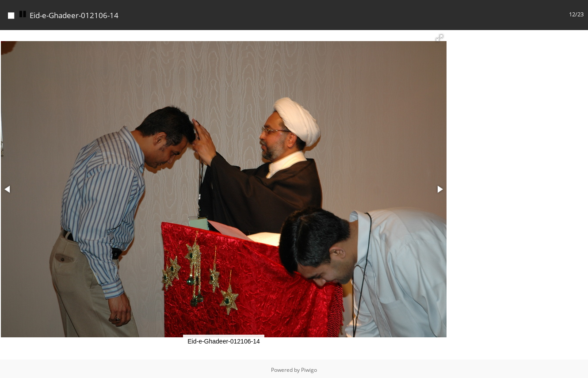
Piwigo (309, 368)
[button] (439, 36)
